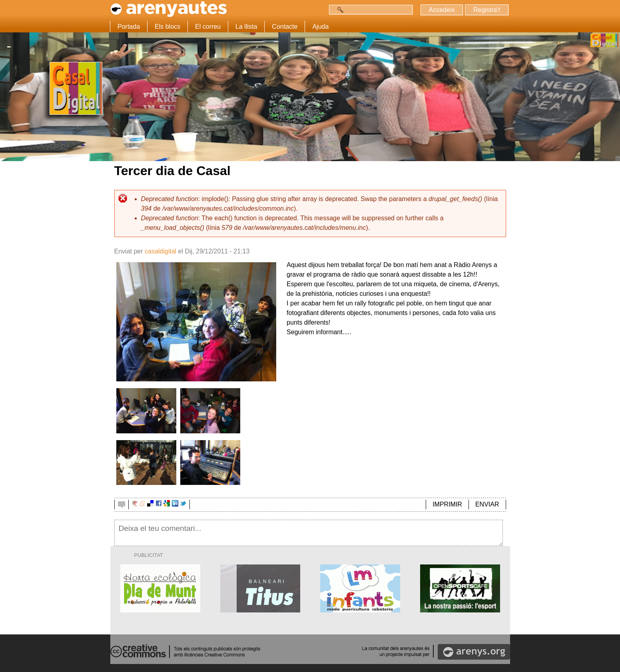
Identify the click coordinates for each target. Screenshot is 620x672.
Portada (129, 27)
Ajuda (320, 27)
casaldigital (160, 251)
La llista (246, 27)
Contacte (285, 27)
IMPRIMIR (447, 504)
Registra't (487, 10)
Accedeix (442, 10)
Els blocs (167, 27)
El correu (208, 27)
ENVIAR (487, 504)
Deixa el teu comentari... (309, 533)
